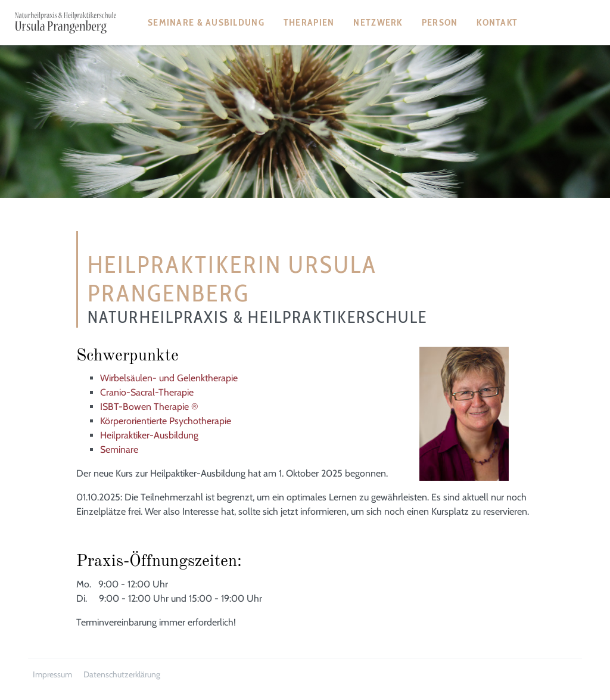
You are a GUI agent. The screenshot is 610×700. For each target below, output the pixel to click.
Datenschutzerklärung (122, 674)
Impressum (52, 674)
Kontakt (497, 22)
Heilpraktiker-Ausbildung (149, 435)
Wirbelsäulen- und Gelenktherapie (169, 378)
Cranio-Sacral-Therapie (147, 392)
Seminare (119, 449)
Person (440, 22)
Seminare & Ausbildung (206, 22)
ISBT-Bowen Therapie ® (149, 407)
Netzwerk (378, 22)
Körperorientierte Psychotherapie (166, 421)
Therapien (309, 22)
